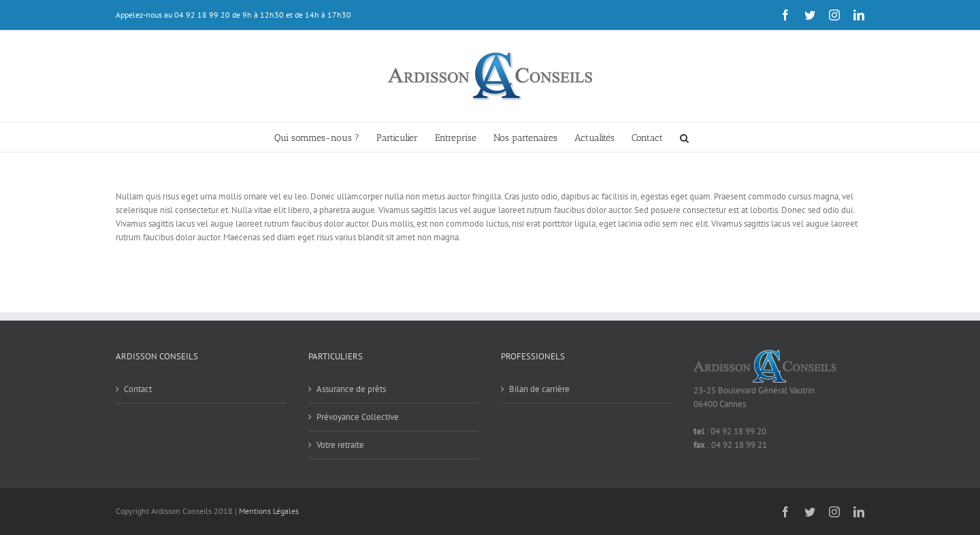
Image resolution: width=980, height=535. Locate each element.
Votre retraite (340, 445)
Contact (138, 389)
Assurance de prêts (351, 389)
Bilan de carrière (539, 389)
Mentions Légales (269, 511)
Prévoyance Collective (358, 417)
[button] (684, 137)
